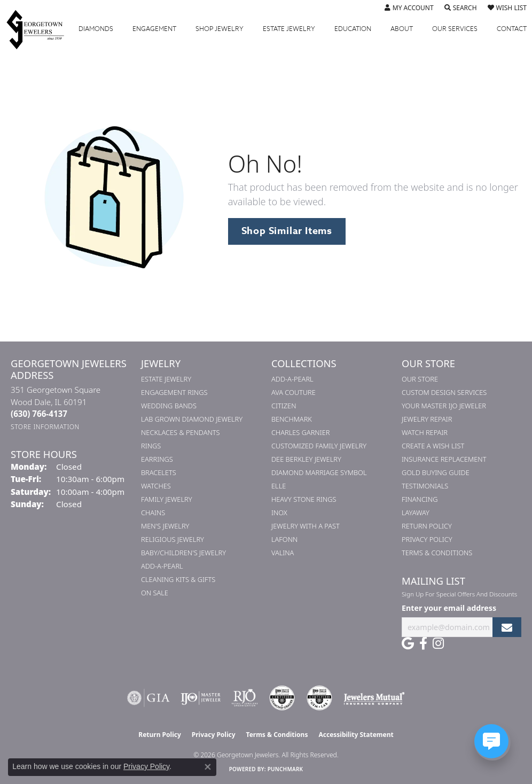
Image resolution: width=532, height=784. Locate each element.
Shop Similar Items (287, 231)
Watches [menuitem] (156, 486)
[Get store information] (45, 427)
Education (353, 29)
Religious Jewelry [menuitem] (173, 539)
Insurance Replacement (444, 459)
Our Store (420, 379)
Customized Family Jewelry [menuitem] (319, 446)
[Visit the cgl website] (319, 698)
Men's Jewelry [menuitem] (165, 526)
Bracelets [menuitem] (159, 472)
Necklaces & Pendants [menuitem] (181, 432)
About (402, 29)
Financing (420, 499)
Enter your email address (449, 608)
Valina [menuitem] (283, 553)
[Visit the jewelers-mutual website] (374, 698)
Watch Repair (425, 432)
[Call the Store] (39, 414)
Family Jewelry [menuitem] (167, 499)
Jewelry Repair (427, 419)
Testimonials (425, 486)
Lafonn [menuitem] (284, 539)
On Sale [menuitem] (155, 593)
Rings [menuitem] (151, 446)
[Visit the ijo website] (201, 698)
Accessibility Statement (356, 735)
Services (455, 29)
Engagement (154, 29)
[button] (409, 8)
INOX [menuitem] (279, 513)
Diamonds (96, 29)
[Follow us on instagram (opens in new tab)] (438, 643)
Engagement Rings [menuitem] (174, 392)
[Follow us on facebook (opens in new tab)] (423, 643)
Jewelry (220, 29)
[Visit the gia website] (148, 698)
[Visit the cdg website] (282, 698)
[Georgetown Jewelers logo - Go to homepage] (41, 29)
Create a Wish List (433, 446)
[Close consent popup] (208, 767)
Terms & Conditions (437, 553)
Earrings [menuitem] (157, 459)
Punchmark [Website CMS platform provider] (285, 769)
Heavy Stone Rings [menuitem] (304, 499)
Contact (512, 29)
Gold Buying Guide (436, 472)
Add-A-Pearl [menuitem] (162, 566)
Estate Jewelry (289, 29)
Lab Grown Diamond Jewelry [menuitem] (192, 419)
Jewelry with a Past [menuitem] (306, 526)
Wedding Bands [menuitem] (169, 406)
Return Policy (427, 526)
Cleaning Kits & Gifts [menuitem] (178, 579)
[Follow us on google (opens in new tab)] (408, 643)
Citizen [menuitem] (284, 406)
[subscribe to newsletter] (507, 627)
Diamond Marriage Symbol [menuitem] (319, 472)
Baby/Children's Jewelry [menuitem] (183, 553)
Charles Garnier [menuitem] (300, 432)
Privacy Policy (427, 539)
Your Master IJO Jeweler (444, 406)
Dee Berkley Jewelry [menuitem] (306, 459)
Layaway (416, 513)
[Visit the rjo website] (245, 698)
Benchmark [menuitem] (292, 419)
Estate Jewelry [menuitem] (166, 379)
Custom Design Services (444, 392)
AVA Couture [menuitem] (294, 392)
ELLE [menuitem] (279, 486)
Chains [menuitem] (153, 513)
